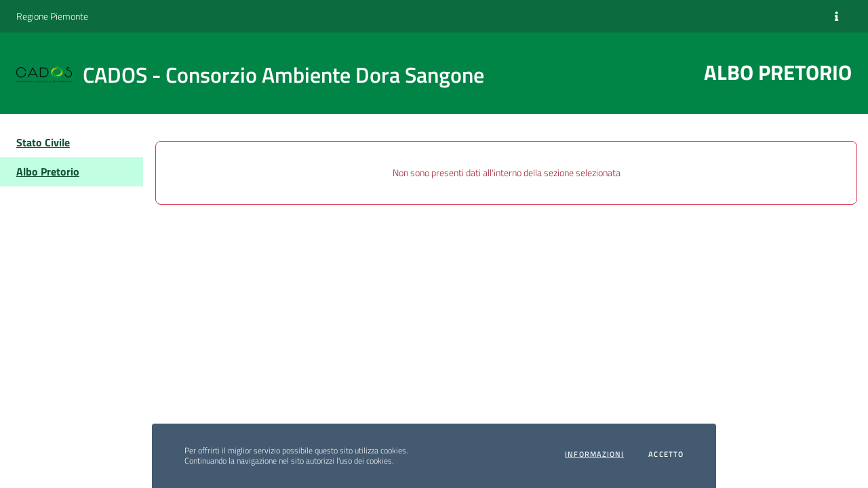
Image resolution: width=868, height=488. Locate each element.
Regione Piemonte (52, 16)
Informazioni (594, 454)
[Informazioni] (836, 16)
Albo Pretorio (48, 171)
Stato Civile (43, 142)
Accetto (666, 454)
